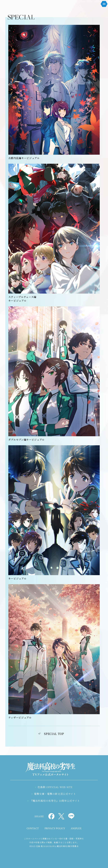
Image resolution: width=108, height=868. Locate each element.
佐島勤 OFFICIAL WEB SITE (55, 787)
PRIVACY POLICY (55, 828)
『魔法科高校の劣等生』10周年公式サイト (55, 801)
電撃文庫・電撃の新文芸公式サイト (55, 794)
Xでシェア (61, 816)
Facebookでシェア (51, 816)
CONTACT (33, 828)
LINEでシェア (71, 816)
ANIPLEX (76, 828)
